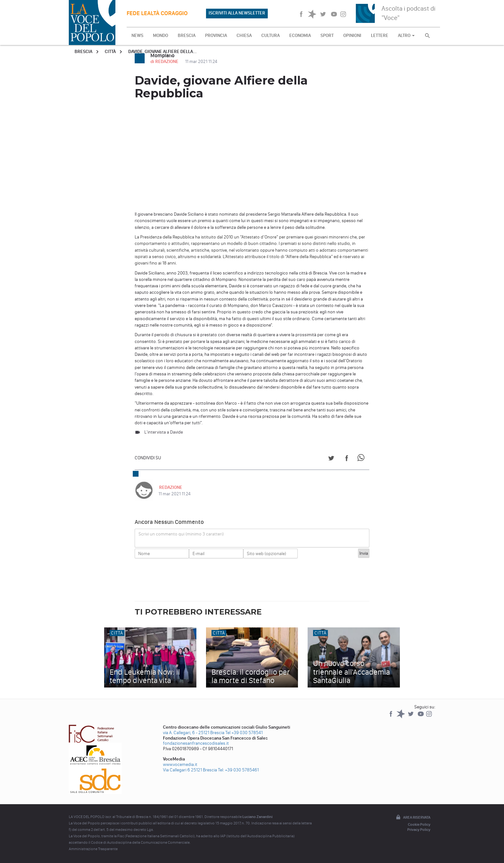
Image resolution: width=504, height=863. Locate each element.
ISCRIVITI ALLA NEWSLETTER (237, 13)
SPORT (327, 36)
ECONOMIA (300, 36)
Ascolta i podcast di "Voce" (409, 13)
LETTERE (380, 36)
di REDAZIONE (165, 62)
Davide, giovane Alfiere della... (162, 52)
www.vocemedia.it (180, 764)
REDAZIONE (170, 487)
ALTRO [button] (406, 36)
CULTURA (270, 36)
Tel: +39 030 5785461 (238, 770)
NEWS (137, 36)
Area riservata (413, 818)
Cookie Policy (419, 824)
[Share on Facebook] (347, 459)
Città (110, 52)
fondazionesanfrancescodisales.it (196, 743)
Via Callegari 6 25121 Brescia (190, 770)
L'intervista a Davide (164, 432)
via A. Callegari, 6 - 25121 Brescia (194, 733)
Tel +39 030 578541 (244, 733)
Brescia (83, 52)
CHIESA (244, 36)
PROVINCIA (216, 36)
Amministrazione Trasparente (93, 849)
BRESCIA (187, 36)
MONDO (161, 36)
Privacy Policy (419, 830)
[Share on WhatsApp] (362, 459)
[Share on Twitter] (331, 459)
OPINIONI (352, 36)
